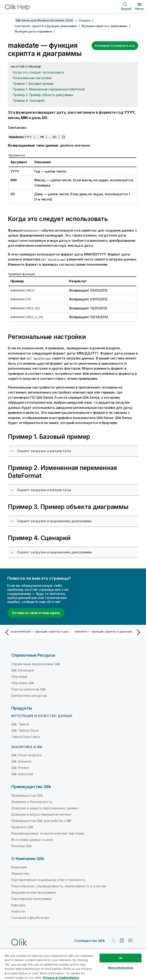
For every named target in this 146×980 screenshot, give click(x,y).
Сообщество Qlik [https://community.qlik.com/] (89, 941)
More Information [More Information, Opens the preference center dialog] (121, 968)
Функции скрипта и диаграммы (104, 26)
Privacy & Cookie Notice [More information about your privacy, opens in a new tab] (61, 978)
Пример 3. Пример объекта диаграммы (43, 95)
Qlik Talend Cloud (25, 730)
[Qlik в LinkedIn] (122, 941)
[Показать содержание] (9, 20)
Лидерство (20, 873)
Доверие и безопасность (32, 802)
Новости (18, 911)
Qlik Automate (22, 774)
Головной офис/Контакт (30, 918)
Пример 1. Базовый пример (33, 84)
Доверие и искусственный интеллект (42, 814)
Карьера (18, 905)
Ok (121, 958)
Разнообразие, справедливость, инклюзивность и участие (59, 886)
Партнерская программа (31, 899)
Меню (139, 9)
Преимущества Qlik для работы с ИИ (41, 821)
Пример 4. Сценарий (29, 100)
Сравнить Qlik (22, 827)
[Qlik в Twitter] (114, 941)
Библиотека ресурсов (29, 696)
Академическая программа (34, 892)
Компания (19, 867)
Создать (85, 20)
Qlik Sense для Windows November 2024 (44, 20)
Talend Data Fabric (26, 737)
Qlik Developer (23, 670)
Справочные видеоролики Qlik (36, 664)
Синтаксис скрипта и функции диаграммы (46, 26)
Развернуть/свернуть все (115, 46)
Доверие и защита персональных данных (45, 808)
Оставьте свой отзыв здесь (36, 613)
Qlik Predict (20, 768)
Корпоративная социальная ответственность (48, 880)
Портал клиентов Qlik (29, 689)
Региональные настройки (32, 78)
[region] (73, 964)
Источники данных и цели (32, 840)
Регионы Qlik (21, 846)
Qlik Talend (20, 724)
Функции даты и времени (33, 31)
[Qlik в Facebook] (130, 941)
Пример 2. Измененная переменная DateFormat (49, 89)
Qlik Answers (21, 761)
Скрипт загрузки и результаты (44, 451)
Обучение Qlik (23, 683)
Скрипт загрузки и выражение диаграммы (54, 521)
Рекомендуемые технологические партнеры (48, 833)
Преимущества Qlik (27, 795)
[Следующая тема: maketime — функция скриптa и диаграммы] (109, 632)
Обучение (19, 677)
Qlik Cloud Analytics (27, 755)
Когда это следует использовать (39, 72)
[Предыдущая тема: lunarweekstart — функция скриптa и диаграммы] (37, 632)
